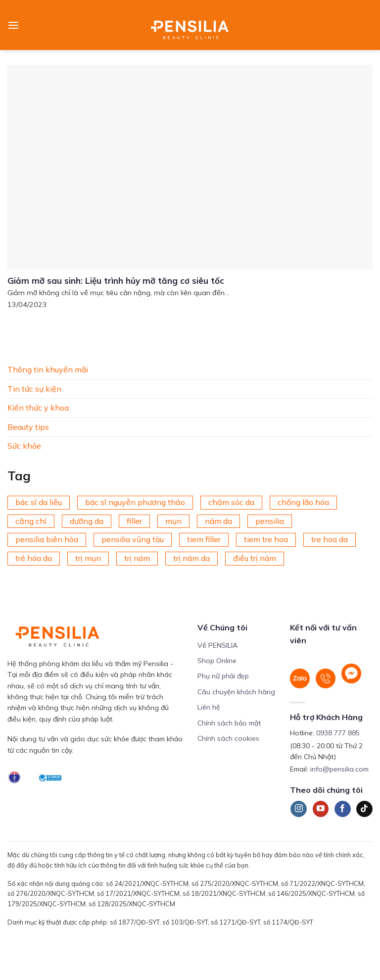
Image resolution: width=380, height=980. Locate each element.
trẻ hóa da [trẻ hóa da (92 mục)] (34, 558)
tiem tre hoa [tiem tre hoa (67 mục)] (266, 539)
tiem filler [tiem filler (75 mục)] (204, 539)
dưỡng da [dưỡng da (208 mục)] (87, 520)
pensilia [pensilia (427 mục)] (270, 520)
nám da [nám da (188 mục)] (218, 520)
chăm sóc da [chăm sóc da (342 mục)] (231, 502)
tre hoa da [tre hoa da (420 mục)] (330, 539)
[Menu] (13, 25)
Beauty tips (28, 426)
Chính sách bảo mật (229, 723)
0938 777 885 (338, 733)
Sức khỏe (24, 446)
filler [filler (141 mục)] (134, 520)
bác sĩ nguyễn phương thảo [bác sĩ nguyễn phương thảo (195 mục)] (135, 502)
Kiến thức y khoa (38, 408)
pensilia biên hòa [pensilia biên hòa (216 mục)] (47, 539)
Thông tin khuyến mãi (48, 369)
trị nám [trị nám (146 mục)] (137, 558)
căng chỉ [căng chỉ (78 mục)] (31, 520)
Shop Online (217, 661)
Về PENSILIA (217, 645)
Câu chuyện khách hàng (236, 692)
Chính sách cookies (228, 738)
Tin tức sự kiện (34, 388)
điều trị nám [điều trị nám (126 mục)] (255, 558)
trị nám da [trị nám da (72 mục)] (191, 558)
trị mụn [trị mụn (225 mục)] (88, 558)
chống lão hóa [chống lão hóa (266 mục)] (303, 502)
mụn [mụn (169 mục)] (173, 520)
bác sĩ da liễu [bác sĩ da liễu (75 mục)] (39, 502)
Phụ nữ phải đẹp (223, 676)
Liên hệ (209, 707)
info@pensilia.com (339, 769)
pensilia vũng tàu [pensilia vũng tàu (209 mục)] (133, 539)
